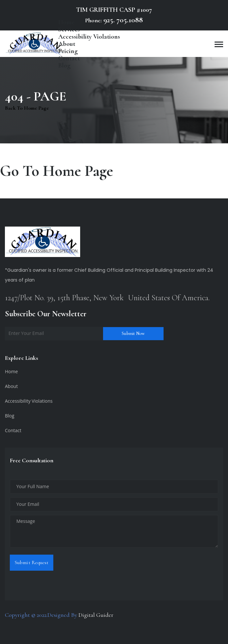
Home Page (78, 171)
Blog (64, 65)
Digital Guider (96, 615)
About (67, 44)
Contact (69, 58)
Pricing (68, 51)
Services (69, 29)
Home (11, 371)
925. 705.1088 (122, 20)
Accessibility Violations (89, 37)
